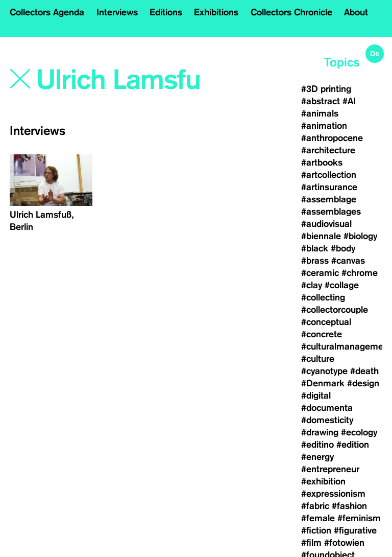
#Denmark (323, 383)
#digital (316, 396)
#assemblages (331, 212)
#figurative (355, 530)
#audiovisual (326, 224)
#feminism (359, 518)
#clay (312, 285)
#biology (360, 236)
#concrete (322, 334)
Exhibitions (216, 12)
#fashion (349, 506)
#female (318, 518)
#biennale (321, 236)
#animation (324, 126)
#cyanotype (324, 371)
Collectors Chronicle (291, 12)
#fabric (315, 506)
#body (343, 248)
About (356, 12)
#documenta (327, 408)
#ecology (359, 432)
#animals (320, 113)
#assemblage (329, 199)
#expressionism (333, 494)
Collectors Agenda (47, 12)
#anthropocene (332, 138)
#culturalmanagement (346, 346)
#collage (342, 285)
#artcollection (329, 175)
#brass (315, 261)
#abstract (321, 101)
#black (315, 248)
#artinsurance (329, 187)
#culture (318, 359)
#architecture (328, 150)
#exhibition (323, 481)
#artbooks (322, 163)
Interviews (117, 12)
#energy (317, 457)
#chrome (360, 273)
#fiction (316, 530)
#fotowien (344, 543)
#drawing (320, 432)
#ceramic (320, 273)
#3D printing (326, 89)
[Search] (119, 80)
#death (364, 371)
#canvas (348, 261)
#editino (317, 445)
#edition (353, 445)
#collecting (323, 297)
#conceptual (326, 322)
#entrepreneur (330, 469)
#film (311, 543)
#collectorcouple (335, 310)
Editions (166, 12)
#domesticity (327, 420)
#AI (349, 101)
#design (363, 383)
